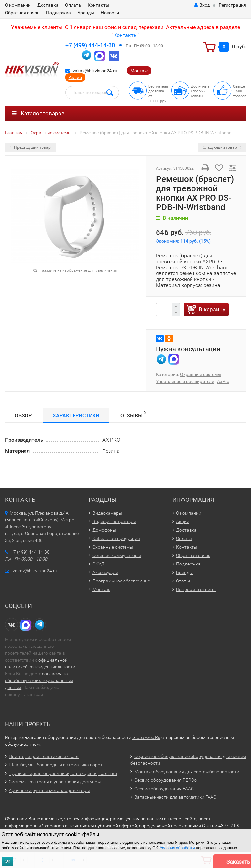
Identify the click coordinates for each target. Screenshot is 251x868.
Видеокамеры (107, 513)
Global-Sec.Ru (146, 737)
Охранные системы (201, 374)
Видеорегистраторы (114, 521)
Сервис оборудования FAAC (164, 789)
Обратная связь (22, 13)
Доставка (48, 5)
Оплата (73, 5)
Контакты (98, 5)
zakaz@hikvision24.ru (95, 71)
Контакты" (126, 35)
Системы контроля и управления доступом (55, 782)
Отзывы (133, 414)
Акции (75, 77)
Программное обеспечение (121, 581)
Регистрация (232, 5)
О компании (18, 5)
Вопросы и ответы (196, 589)
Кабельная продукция (116, 538)
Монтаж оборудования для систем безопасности (187, 772)
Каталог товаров (38, 113)
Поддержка (59, 13)
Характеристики (76, 415)
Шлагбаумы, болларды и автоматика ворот (56, 765)
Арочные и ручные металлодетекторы (49, 790)
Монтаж (139, 71)
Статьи (184, 581)
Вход (202, 5)
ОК (8, 861)
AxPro (223, 381)
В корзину (212, 309)
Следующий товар (222, 147)
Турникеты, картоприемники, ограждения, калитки (63, 773)
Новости (110, 13)
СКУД (98, 564)
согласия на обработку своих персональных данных (39, 680)
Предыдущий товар (30, 147)
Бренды (86, 13)
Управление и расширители (185, 381)
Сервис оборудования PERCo (166, 780)
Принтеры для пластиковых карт (44, 756)
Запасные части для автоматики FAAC (175, 797)
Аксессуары (105, 572)
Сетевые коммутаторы (117, 555)
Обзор (23, 415)
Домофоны (104, 530)
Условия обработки (177, 848)
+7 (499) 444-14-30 (90, 45)
